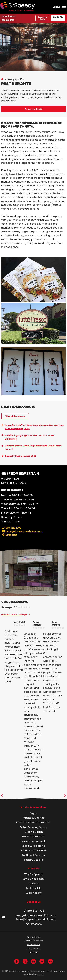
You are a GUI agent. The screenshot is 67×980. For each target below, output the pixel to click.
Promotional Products (33, 850)
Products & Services (34, 807)
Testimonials (33, 888)
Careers (33, 883)
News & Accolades (33, 879)
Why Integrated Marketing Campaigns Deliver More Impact (33, 447)
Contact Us (34, 902)
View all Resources (15, 416)
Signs (33, 813)
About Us (34, 868)
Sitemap (34, 952)
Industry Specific (14, 79)
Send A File (58, 17)
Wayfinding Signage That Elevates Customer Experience (30, 437)
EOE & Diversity (33, 948)
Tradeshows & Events (33, 841)
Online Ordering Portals (34, 827)
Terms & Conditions (34, 941)
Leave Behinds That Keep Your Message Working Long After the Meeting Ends (35, 427)
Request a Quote (42, 18)
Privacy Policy (33, 937)
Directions (9, 535)
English (56, 7)
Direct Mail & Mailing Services (34, 822)
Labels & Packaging (33, 846)
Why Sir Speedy (33, 874)
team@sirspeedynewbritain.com (22, 531)
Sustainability (34, 893)
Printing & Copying (33, 818)
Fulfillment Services (33, 855)
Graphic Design (34, 832)
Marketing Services (33, 837)
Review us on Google (14, 615)
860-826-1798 (8, 20)
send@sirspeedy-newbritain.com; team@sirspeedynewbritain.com (29, 917)
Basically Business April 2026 (21, 456)
